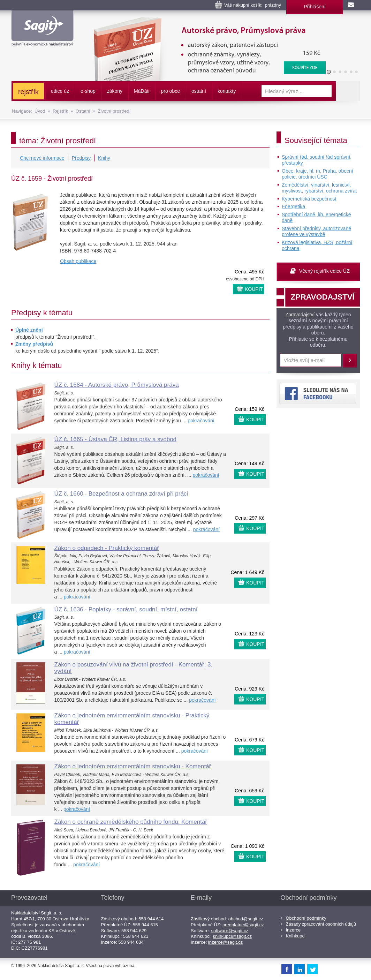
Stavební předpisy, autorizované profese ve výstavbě (316, 232)
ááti (142, 91)
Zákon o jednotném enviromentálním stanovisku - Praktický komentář (132, 719)
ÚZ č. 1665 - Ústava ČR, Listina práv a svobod (116, 439)
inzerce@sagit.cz (225, 942)
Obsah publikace (78, 261)
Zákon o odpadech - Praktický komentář (107, 548)
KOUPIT (254, 289)
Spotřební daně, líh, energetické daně (316, 218)
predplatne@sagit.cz (243, 925)
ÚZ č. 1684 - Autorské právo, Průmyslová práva (117, 385)
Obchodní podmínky (306, 918)
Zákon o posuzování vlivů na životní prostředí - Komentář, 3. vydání (134, 668)
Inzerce (293, 930)
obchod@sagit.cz (246, 919)
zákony (115, 91)
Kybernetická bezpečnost (309, 199)
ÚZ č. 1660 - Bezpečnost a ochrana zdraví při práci (121, 494)
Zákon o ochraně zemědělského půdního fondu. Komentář (131, 822)
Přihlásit (350, 361)
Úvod (40, 111)
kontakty (227, 91)
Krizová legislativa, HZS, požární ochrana (317, 246)
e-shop (88, 91)
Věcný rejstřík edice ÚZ (324, 271)
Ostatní (83, 111)
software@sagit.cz (230, 931)
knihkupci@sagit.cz (232, 936)
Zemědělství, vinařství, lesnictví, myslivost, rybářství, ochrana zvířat (319, 188)
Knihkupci (296, 936)
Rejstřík (60, 111)
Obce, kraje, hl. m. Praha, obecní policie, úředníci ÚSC (317, 174)
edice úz (60, 91)
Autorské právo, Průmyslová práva (205, 21)
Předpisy (81, 158)
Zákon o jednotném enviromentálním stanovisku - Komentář (133, 766)
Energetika (293, 206)
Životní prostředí (114, 111)
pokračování (201, 421)
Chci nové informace (42, 158)
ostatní (199, 91)
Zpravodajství (300, 315)
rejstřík (28, 92)
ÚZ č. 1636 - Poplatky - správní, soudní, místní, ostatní (126, 609)
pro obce (171, 91)
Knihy (104, 158)
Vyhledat (348, 91)
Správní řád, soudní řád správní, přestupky (317, 160)
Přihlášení (315, 7)
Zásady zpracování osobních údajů (321, 924)
